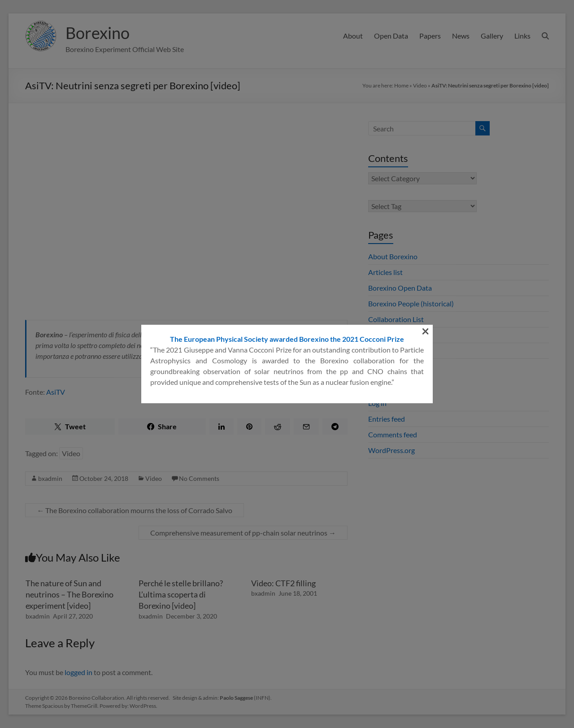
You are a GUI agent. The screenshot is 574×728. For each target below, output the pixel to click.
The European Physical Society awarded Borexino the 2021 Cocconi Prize (287, 339)
